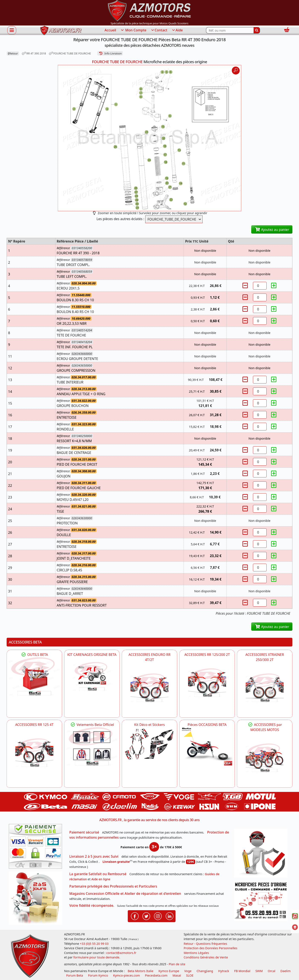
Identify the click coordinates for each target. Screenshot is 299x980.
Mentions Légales (196, 953)
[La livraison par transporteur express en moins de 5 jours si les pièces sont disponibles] (37, 900)
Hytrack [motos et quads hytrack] (224, 971)
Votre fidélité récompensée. (92, 905)
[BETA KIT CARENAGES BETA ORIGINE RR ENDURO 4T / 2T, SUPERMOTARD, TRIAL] (92, 676)
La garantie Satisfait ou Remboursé (98, 874)
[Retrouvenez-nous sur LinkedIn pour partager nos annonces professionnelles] (170, 916)
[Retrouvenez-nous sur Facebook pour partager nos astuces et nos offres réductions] (135, 916)
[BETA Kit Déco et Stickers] (149, 744)
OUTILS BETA (34, 655)
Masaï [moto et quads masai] (177, 975)
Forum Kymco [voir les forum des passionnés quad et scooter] (98, 975)
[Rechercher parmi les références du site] (230, 30)
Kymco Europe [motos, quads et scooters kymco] (169, 971)
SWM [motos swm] (259, 971)
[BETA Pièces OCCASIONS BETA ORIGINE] (207, 746)
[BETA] (265, 758)
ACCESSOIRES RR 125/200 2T (207, 655)
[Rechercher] (257, 30)
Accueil (110, 30)
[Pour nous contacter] (262, 902)
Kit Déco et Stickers (149, 725)
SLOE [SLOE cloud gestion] (190, 975)
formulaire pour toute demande (96, 957)
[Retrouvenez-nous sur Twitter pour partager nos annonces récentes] (146, 916)
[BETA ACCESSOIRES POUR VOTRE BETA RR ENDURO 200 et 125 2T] (207, 683)
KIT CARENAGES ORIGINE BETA (92, 655)
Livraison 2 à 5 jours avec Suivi (94, 856)
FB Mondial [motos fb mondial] (242, 971)
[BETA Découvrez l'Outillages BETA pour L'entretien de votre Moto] (34, 676)
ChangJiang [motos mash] (205, 971)
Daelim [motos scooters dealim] (286, 971)
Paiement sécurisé (84, 832)
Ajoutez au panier (272, 230)
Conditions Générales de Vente (206, 957)
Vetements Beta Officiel (92, 725)
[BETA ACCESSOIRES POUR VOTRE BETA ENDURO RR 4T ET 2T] (149, 688)
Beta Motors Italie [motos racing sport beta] (141, 971)
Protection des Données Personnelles (210, 948)
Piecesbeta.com (156, 975)
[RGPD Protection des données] (262, 855)
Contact (159, 30)
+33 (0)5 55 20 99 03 (94, 944)
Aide (177, 30)
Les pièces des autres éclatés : (120, 219)
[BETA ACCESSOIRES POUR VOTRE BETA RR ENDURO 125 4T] (34, 753)
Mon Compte (133, 30)
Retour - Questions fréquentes (205, 944)
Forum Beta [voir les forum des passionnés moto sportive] (75, 975)
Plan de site (177, 964)
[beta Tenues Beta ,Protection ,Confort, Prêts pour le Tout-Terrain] (92, 746)
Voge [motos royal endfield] (188, 971)
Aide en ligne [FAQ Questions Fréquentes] (101, 879)
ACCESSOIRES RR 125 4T (34, 725)
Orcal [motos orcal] (271, 971)
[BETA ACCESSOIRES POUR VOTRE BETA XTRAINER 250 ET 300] (265, 688)
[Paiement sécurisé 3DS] (37, 848)
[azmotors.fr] (61, 30)
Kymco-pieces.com (126, 975)
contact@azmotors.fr (121, 953)
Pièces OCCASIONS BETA (207, 725)
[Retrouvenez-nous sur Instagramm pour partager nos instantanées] (158, 916)
